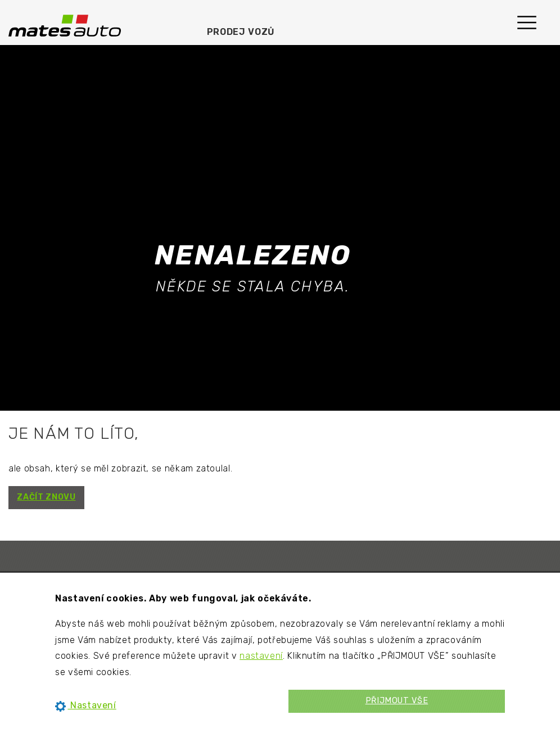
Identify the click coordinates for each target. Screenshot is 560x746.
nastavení (261, 656)
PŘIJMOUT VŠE (397, 701)
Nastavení (86, 705)
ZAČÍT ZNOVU (46, 497)
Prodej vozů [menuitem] (241, 32)
